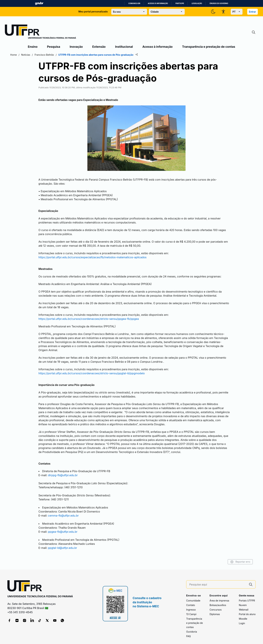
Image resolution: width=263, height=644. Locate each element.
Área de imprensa (219, 596)
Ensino (33, 47)
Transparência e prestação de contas (209, 47)
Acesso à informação (158, 3)
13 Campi (191, 610)
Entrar (252, 12)
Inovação (76, 47)
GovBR (39, 3)
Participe (180, 3)
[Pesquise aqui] (218, 580)
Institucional (124, 47)
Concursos (216, 605)
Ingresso (191, 605)
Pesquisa (54, 47)
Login (242, 619)
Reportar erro (222, 557)
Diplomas (215, 610)
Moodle (243, 614)
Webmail (244, 605)
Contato (191, 601)
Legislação (197, 3)
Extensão (99, 47)
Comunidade (193, 596)
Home (32, 55)
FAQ (188, 632)
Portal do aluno (247, 610)
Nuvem (243, 601)
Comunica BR (134, 3)
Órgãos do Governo (219, 3)
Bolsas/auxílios (218, 601)
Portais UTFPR (247, 596)
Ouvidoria (192, 627)
